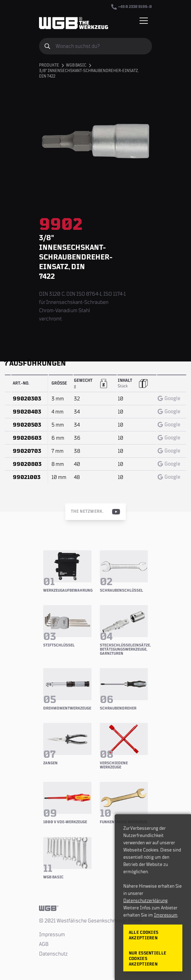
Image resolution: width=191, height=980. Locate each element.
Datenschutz (53, 954)
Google (169, 398)
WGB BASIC (76, 65)
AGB (44, 944)
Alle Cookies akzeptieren (144, 935)
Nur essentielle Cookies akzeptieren (148, 959)
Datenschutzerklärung (145, 901)
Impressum (52, 935)
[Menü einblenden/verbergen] (144, 21)
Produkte (49, 65)
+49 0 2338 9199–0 (132, 7)
